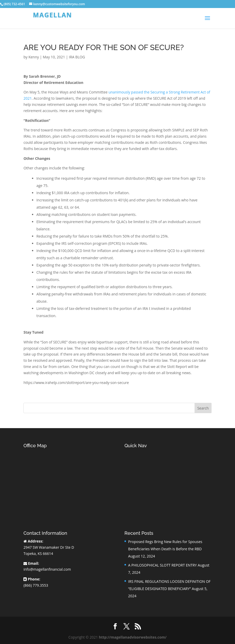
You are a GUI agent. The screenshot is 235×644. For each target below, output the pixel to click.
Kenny (34, 57)
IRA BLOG (77, 57)
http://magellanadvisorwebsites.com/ (133, 637)
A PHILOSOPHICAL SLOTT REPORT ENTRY (162, 565)
